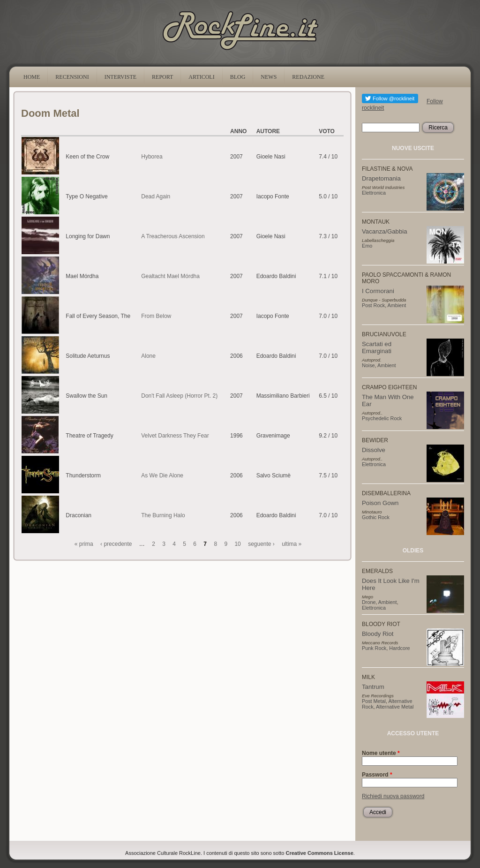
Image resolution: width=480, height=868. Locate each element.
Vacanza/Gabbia (385, 231)
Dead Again (156, 196)
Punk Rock (374, 648)
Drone (369, 602)
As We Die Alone (162, 476)
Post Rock (373, 305)
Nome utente (381, 753)
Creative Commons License (320, 853)
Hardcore (399, 648)
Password (377, 775)
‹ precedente (116, 544)
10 (237, 544)
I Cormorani (378, 291)
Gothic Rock (376, 517)
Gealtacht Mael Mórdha (170, 276)
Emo (367, 246)
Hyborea (152, 157)
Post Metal (374, 701)
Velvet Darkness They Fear (175, 436)
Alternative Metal (395, 707)
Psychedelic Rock (382, 418)
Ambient (397, 305)
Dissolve (374, 450)
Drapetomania (381, 178)
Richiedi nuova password (393, 796)
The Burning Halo (163, 515)
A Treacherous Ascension (173, 236)
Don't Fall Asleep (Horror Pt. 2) (179, 396)
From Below (156, 316)
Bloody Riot (378, 634)
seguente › (261, 544)
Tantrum (373, 687)
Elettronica (374, 193)
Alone (148, 356)
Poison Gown (380, 503)
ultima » (292, 544)
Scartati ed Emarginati (377, 347)
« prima (84, 544)
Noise (368, 365)
